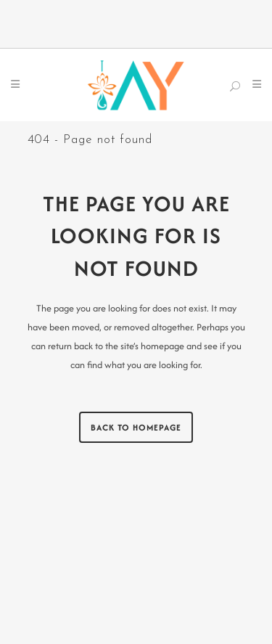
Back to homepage (136, 427)
